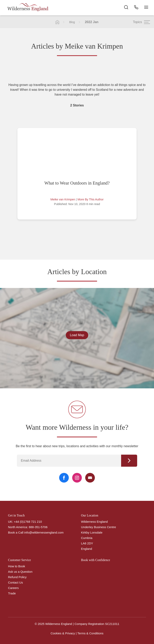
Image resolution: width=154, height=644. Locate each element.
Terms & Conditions (90, 633)
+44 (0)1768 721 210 (28, 522)
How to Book (17, 566)
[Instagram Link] (77, 478)
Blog (72, 22)
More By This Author (90, 199)
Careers (13, 588)
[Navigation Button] (146, 8)
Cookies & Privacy (63, 633)
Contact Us (15, 582)
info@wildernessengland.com (44, 532)
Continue (129, 461)
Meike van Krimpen (63, 199)
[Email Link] (90, 478)
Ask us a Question (20, 572)
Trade (12, 593)
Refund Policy (17, 577)
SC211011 (112, 624)
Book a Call (16, 532)
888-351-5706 (38, 527)
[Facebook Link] (64, 478)
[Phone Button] (136, 8)
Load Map (77, 335)
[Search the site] (126, 8)
